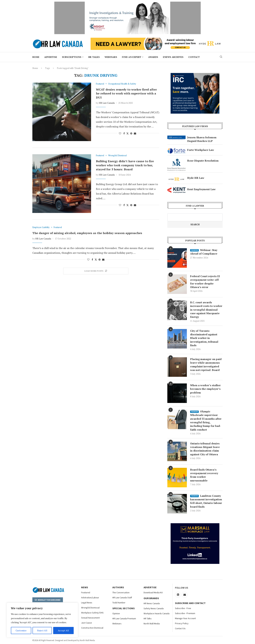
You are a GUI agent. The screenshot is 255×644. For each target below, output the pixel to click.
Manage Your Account (185, 618)
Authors (118, 587)
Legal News (87, 603)
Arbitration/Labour (90, 598)
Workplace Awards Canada (157, 614)
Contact (194, 57)
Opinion (116, 614)
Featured (86, 593)
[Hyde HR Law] (157, 39)
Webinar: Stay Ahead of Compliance (204, 252)
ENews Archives (173, 57)
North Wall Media (152, 624)
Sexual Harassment (90, 618)
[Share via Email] (135, 133)
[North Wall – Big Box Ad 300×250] (195, 75)
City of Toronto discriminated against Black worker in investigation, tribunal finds (204, 338)
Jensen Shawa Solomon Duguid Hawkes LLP (202, 139)
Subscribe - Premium (185, 613)
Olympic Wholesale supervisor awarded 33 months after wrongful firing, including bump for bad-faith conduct (206, 421)
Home (36, 57)
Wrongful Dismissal (90, 608)
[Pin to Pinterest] (131, 133)
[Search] (221, 57)
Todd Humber (119, 603)
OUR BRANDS (151, 598)
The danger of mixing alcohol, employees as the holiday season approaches (87, 233)
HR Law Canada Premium (124, 619)
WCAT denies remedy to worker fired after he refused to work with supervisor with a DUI (126, 93)
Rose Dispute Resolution (203, 161)
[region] (42, 620)
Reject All (42, 630)
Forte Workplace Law (201, 150)
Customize (21, 630)
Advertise (51, 57)
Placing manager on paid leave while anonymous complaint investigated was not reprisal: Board (206, 365)
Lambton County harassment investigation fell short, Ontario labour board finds (206, 501)
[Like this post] (120, 133)
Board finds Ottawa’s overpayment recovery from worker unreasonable (204, 475)
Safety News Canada (154, 609)
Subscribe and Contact (190, 603)
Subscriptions (72, 57)
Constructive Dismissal (92, 628)
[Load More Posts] (96, 271)
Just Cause (87, 623)
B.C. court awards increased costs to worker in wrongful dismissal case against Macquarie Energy (206, 310)
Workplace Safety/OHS (92, 613)
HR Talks (94, 57)
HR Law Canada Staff (122, 598)
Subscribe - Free (183, 608)
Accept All (63, 630)
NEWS (85, 587)
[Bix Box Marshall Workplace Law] (195, 525)
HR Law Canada (107, 103)
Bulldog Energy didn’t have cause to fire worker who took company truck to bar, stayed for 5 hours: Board (125, 165)
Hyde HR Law (196, 178)
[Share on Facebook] (124, 133)
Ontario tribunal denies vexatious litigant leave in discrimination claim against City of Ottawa (205, 449)
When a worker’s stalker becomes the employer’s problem (205, 389)
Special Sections (124, 608)
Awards (153, 57)
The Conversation (121, 593)
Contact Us (180, 629)
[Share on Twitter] (127, 133)
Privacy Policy (182, 624)
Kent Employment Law (201, 189)
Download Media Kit (153, 593)
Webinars (111, 57)
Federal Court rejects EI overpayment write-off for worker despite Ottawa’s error (205, 282)
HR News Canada (152, 604)
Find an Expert (132, 57)
